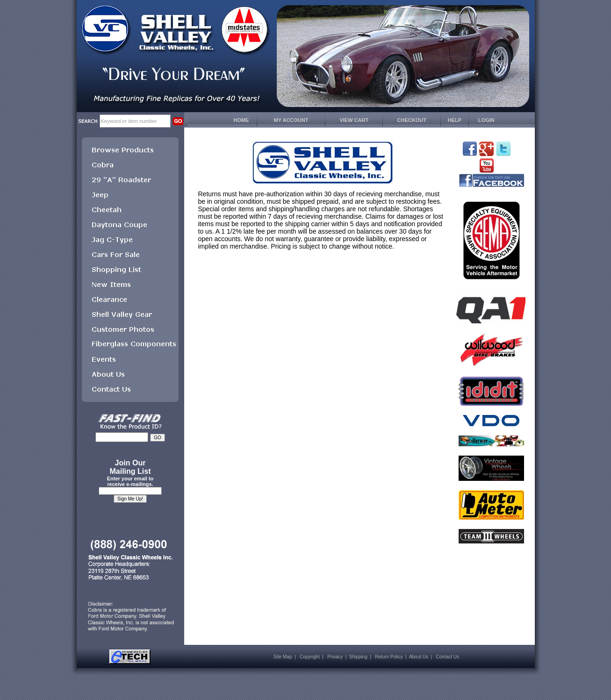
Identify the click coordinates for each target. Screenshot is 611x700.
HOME (241, 120)
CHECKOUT (412, 120)
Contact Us (448, 657)
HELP (455, 120)
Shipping (358, 657)
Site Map (283, 657)
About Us (419, 657)
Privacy (335, 657)
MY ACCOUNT (291, 120)
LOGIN (486, 120)
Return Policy (389, 657)
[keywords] (135, 121)
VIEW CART (354, 120)
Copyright (310, 657)
